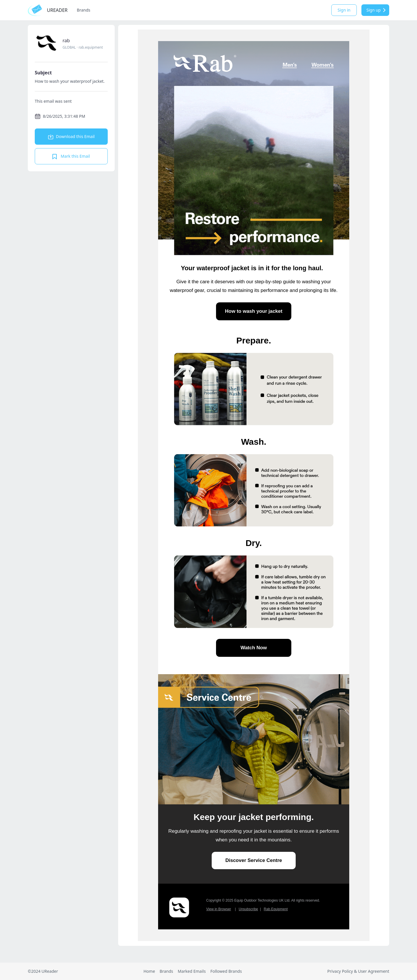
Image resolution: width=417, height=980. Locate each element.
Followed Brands (226, 971)
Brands (83, 10)
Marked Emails (192, 971)
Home (149, 971)
